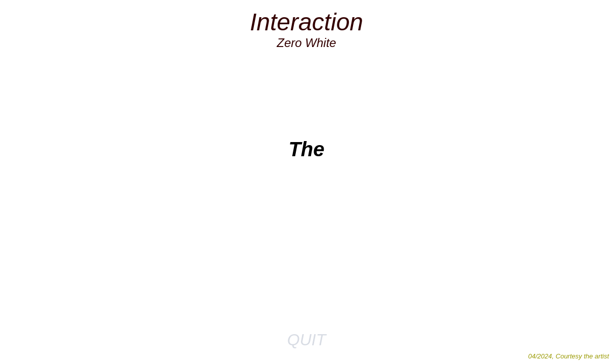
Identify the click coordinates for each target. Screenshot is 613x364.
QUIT (306, 340)
